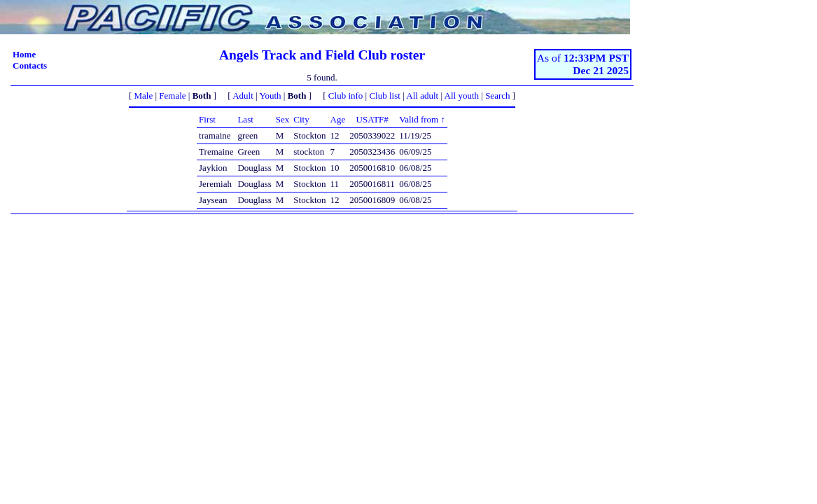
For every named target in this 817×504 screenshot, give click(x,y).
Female (172, 96)
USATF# (372, 119)
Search (497, 96)
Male (144, 96)
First (207, 119)
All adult (422, 96)
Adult (243, 96)
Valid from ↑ (422, 119)
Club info (345, 96)
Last (245, 119)
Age (338, 119)
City (301, 119)
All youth (462, 96)
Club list (384, 96)
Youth (270, 96)
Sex (283, 119)
